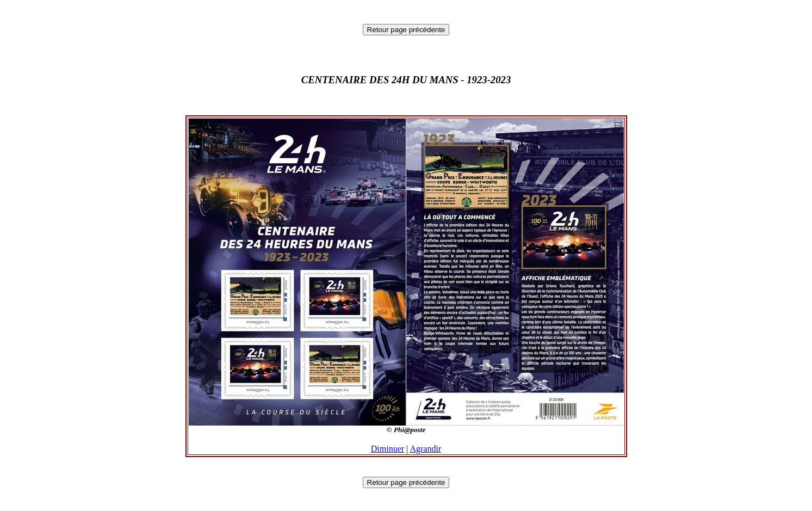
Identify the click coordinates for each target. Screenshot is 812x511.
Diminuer (388, 449)
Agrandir (425, 449)
